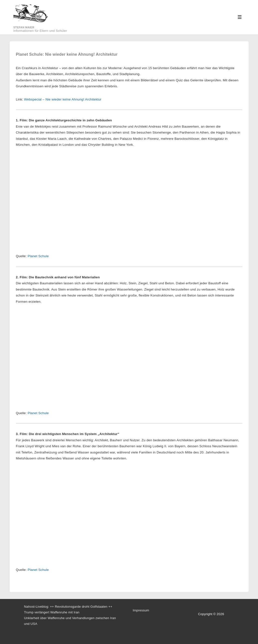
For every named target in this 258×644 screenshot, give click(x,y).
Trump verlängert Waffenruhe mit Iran (52, 612)
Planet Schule (38, 256)
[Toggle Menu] (240, 17)
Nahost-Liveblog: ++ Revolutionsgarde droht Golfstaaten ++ (68, 607)
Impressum (141, 610)
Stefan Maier (24, 27)
